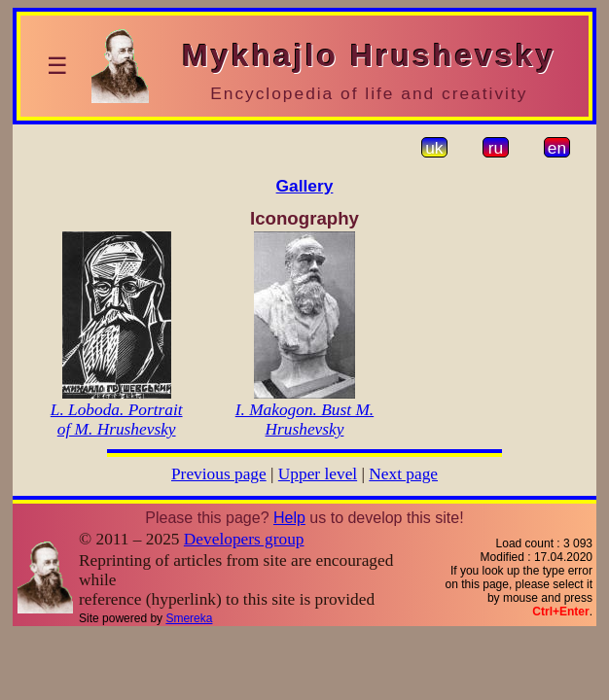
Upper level (318, 474)
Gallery (305, 186)
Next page (403, 474)
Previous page (219, 474)
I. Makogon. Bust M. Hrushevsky (304, 420)
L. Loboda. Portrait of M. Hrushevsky (117, 420)
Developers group (244, 539)
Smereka (189, 618)
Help (289, 518)
